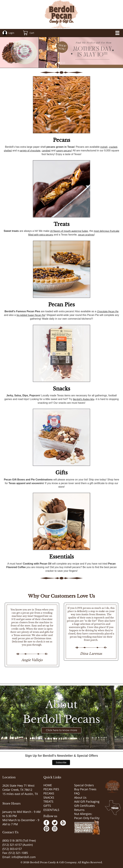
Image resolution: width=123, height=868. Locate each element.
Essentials (61, 557)
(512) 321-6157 (12, 845)
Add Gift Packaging (87, 801)
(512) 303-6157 (12, 849)
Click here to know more (62, 730)
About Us (80, 797)
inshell (104, 147)
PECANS (49, 793)
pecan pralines (86, 235)
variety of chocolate (30, 151)
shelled (8, 151)
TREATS (48, 801)
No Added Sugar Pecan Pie (31, 315)
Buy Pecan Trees (85, 789)
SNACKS (49, 797)
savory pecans (64, 151)
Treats (62, 224)
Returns (79, 810)
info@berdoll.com (24, 857)
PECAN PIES (51, 789)
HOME (48, 785)
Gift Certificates (84, 806)
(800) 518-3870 (12, 841)
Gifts (61, 473)
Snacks (61, 389)
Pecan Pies (61, 305)
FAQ (77, 793)
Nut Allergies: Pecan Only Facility (87, 816)
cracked (113, 147)
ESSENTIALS (51, 810)
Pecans (62, 140)
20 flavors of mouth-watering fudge (69, 231)
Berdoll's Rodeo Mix (84, 399)
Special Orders (84, 785)
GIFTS (47, 806)
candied (46, 151)
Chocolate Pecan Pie (108, 311)
